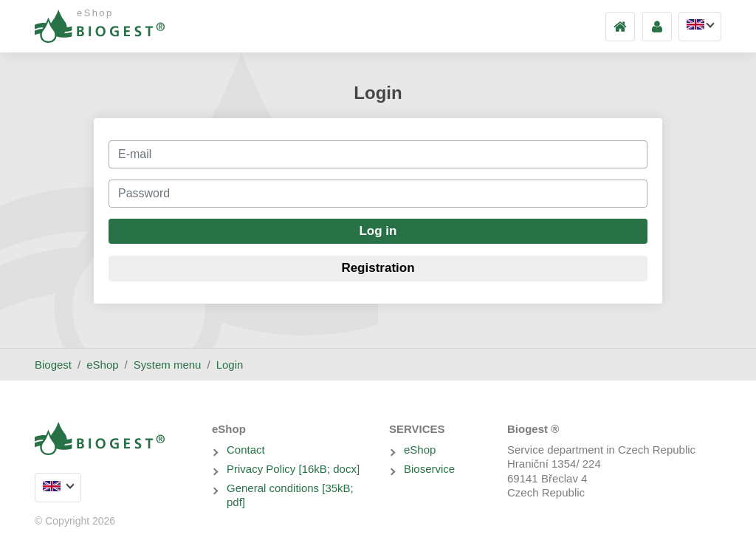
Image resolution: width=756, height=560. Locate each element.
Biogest (53, 365)
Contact (246, 450)
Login (230, 365)
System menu (168, 365)
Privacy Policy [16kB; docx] (293, 469)
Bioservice (429, 469)
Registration (378, 268)
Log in (378, 231)
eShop (102, 365)
